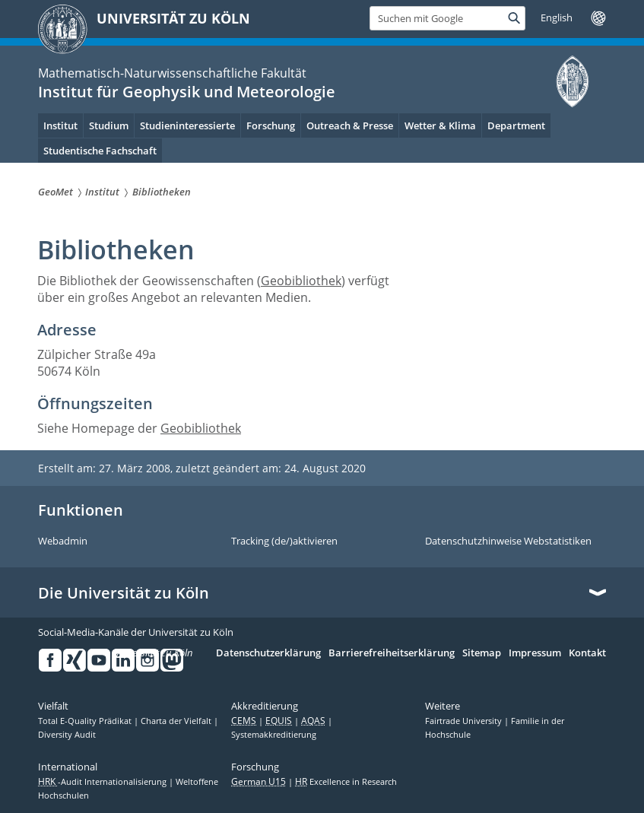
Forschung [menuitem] (271, 125)
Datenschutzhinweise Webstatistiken (508, 541)
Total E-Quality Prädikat (86, 721)
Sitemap (482, 653)
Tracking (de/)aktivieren (284, 541)
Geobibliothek (301, 281)
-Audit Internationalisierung (103, 782)
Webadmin (63, 541)
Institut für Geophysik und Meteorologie (187, 92)
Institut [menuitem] (60, 125)
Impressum (535, 653)
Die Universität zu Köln (124, 593)
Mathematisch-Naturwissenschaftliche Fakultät (172, 73)
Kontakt (587, 653)
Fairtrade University (465, 721)
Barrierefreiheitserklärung (392, 653)
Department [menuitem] (516, 125)
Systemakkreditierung (274, 735)
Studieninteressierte (187, 125)
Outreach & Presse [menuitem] (350, 125)
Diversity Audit (67, 735)
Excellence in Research (346, 782)
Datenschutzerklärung (268, 653)
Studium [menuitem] (109, 125)
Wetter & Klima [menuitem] (440, 125)
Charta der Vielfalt (177, 721)
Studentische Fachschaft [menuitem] (100, 151)
